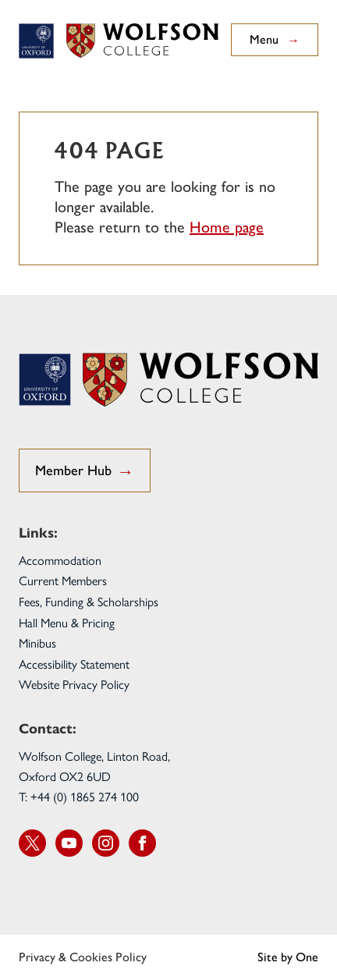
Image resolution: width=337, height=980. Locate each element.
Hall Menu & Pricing (67, 622)
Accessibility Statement (74, 664)
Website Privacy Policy (74, 684)
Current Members (63, 580)
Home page (227, 227)
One (307, 957)
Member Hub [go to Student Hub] (85, 472)
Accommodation (60, 560)
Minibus (37, 643)
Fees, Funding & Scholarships (89, 601)
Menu (275, 40)
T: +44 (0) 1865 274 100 (79, 796)
